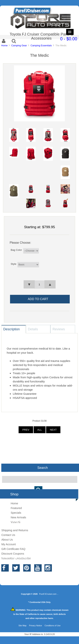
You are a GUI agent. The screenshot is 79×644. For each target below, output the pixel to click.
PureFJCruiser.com (48, 594)
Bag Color (16, 250)
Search (43, 468)
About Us (7, 540)
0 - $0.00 (69, 39)
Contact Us (8, 535)
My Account (8, 544)
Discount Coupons (13, 554)
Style (13, 264)
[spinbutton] (39, 285)
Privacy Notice (36, 626)
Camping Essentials (41, 45)
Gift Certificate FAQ (13, 549)
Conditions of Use (53, 626)
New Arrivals (18, 517)
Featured (16, 508)
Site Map (22, 626)
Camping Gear (19, 45)
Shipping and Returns (15, 530)
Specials (16, 513)
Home (4, 45)
